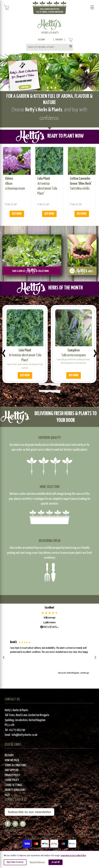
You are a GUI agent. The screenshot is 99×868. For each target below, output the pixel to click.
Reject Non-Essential (15, 862)
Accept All (56, 862)
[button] (4, 658)
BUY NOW (17, 214)
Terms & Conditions (16, 765)
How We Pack (12, 760)
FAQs (7, 795)
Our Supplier (12, 770)
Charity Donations (15, 790)
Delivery (9, 756)
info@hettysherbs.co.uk (24, 735)
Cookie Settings (13, 785)
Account (42, 40)
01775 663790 (17, 730)
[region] (49, 658)
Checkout (59, 40)
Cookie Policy (12, 780)
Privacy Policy (13, 775)
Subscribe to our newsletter (29, 812)
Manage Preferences (37, 862)
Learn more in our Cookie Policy (73, 856)
